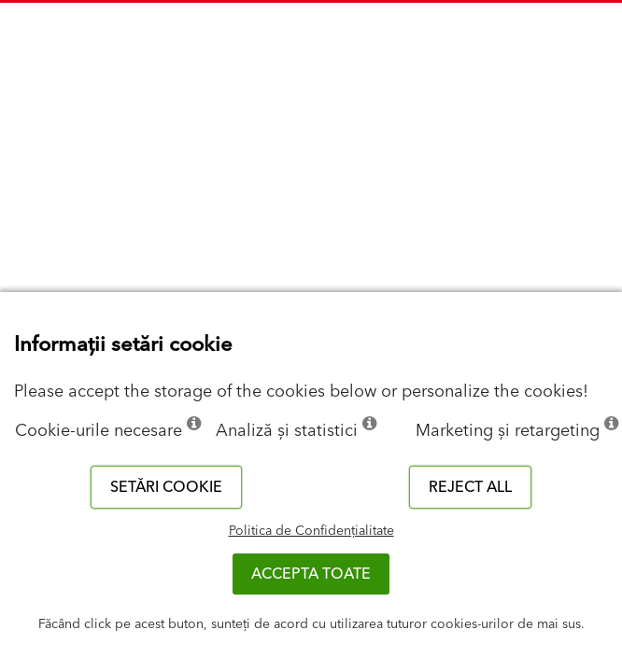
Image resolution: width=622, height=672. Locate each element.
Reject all (470, 487)
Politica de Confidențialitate (311, 531)
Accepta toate (311, 574)
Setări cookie (166, 487)
